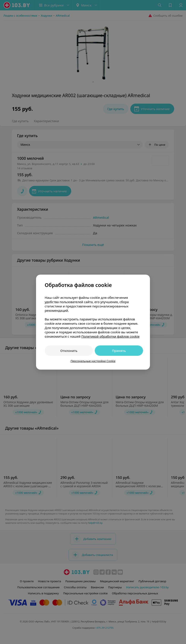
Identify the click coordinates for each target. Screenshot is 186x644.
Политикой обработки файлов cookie (110, 336)
